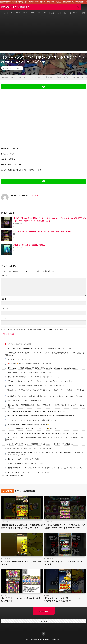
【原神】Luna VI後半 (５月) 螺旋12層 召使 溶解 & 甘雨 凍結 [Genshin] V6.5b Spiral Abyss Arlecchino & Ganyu (42, 368)
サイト (4, 318)
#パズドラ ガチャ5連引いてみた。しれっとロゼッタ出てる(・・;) (21, 563)
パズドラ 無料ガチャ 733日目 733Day (29, 245)
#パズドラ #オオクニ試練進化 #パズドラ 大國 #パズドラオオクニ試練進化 (43, 231)
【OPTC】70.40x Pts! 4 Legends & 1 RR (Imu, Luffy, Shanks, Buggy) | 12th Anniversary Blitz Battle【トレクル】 (43, 433)
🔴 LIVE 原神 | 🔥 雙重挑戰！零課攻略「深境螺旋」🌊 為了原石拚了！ (30, 364)
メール (5, 309)
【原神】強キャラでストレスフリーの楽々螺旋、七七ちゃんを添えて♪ (30, 372)
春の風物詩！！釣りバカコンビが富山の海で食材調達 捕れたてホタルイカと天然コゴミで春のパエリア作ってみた (45, 396)
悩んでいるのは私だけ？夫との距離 (19, 344)
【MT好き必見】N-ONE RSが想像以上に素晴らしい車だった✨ (28, 424)
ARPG (18, 13)
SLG (39, 13)
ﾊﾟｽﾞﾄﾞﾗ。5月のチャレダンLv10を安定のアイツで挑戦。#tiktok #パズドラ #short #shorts (65, 526)
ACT (11, 13)
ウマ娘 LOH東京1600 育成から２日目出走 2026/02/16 (25, 463)
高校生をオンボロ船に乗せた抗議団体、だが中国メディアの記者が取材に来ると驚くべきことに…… (40, 386)
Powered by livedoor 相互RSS (13, 475)
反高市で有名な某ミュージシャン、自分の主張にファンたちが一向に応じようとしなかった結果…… (40, 381)
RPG (33, 13)
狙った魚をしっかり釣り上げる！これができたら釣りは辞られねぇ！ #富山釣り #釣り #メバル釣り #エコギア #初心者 (46, 390)
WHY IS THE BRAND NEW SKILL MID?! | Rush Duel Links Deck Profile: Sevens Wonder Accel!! (37, 411)
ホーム (3, 13)
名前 (4, 299)
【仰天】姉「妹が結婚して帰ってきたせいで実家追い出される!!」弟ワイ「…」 (33, 377)
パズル (83, 13)
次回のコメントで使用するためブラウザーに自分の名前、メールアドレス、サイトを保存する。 (35, 330)
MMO (25, 13)
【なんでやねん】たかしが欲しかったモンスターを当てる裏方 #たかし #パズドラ (65, 600)
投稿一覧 (33, 195)
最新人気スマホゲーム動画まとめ (50, 639)
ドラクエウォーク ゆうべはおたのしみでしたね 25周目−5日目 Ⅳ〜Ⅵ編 (32, 420)
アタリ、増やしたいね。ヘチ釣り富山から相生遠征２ (25, 401)
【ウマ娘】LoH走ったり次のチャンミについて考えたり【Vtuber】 (29, 472)
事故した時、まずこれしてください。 (20, 359)
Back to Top (43, 612)
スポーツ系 (55, 13)
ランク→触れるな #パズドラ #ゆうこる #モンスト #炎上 (64, 563)
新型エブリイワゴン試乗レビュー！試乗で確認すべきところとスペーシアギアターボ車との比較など (40, 444)
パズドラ (18, 68)
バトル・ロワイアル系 (70, 13)
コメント (4, 276)
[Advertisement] (43, 34)
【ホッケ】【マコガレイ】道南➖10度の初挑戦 (23, 459)
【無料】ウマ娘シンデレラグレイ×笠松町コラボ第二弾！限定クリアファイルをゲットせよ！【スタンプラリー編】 (45, 468)
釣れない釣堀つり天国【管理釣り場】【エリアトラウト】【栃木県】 (30, 448)
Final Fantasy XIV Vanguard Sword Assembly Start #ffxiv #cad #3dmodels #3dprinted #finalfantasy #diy (41, 416)
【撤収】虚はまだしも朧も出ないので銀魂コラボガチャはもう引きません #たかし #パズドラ (22, 526)
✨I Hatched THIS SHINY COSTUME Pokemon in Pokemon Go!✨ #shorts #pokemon (35, 429)
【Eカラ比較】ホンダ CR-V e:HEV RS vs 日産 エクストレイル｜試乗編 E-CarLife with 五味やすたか (39, 348)
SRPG (46, 13)
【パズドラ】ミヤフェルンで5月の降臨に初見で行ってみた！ (22, 600)
